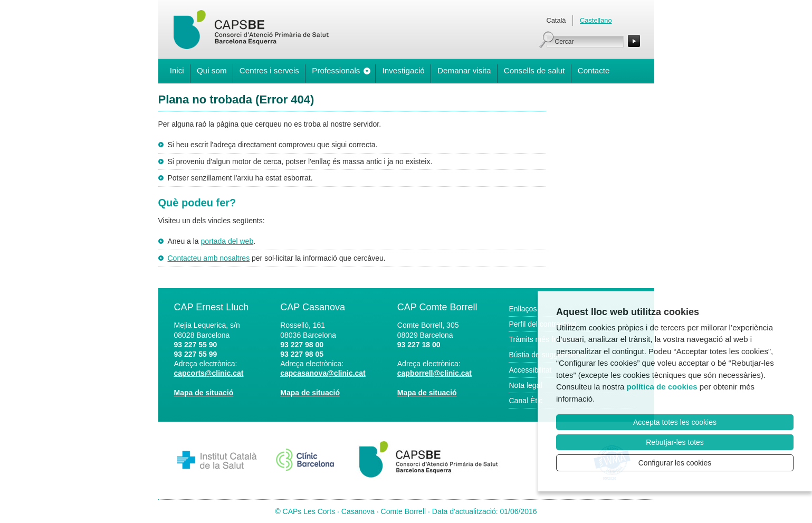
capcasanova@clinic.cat (323, 373)
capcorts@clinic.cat (209, 373)
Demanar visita (464, 70)
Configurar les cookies (675, 463)
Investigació (404, 70)
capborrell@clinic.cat (434, 373)
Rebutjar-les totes (675, 442)
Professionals (336, 70)
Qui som (212, 70)
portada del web (227, 241)
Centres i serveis (269, 70)
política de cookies (662, 387)
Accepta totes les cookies (675, 422)
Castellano (596, 20)
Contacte (594, 70)
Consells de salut (534, 70)
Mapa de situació (204, 393)
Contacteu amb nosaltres (209, 258)
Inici (177, 70)
